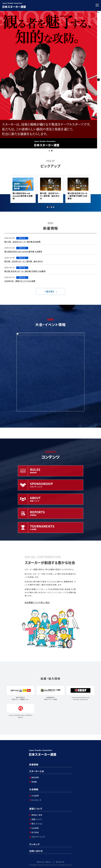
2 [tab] (52, 151)
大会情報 (34, 789)
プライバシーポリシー (44, 862)
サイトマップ (60, 862)
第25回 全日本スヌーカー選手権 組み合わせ (77, 196)
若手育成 (35, 832)
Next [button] (98, 80)
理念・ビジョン (37, 824)
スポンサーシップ (38, 837)
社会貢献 (35, 828)
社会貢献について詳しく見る (37, 602)
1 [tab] (49, 151)
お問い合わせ (36, 851)
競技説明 (35, 777)
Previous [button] (3, 80)
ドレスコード (36, 800)
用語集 (34, 782)
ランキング (34, 844)
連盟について (36, 809)
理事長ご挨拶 (37, 815)
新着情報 (34, 764)
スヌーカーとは (37, 771)
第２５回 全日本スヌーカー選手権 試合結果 (22, 195)
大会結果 (35, 796)
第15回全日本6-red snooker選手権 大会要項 (50, 196)
